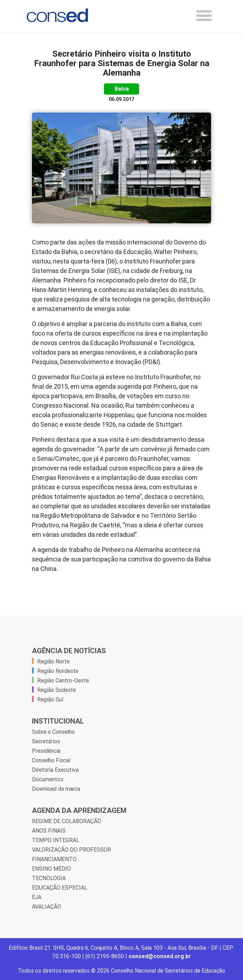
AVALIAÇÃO (47, 906)
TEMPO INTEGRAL (56, 840)
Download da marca (56, 789)
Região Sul (50, 699)
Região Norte (53, 661)
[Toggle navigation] (204, 16)
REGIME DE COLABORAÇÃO (67, 821)
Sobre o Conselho (53, 732)
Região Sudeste (57, 690)
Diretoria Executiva (55, 770)
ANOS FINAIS (49, 831)
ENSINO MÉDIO (51, 868)
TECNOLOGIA (49, 878)
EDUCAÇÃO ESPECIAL (60, 887)
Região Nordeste (58, 671)
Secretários (46, 741)
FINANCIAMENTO (54, 859)
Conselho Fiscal (51, 760)
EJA (37, 897)
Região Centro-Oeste (63, 680)
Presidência (46, 751)
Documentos (48, 779)
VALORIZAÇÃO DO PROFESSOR (71, 849)
